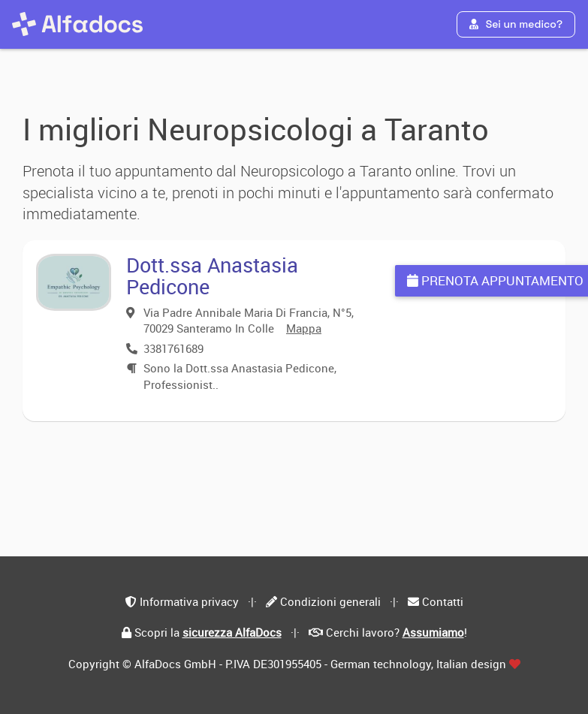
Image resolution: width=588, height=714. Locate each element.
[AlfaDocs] (77, 24)
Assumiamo (433, 632)
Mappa (304, 328)
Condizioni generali (330, 601)
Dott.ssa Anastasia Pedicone (212, 276)
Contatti (443, 601)
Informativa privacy (189, 601)
